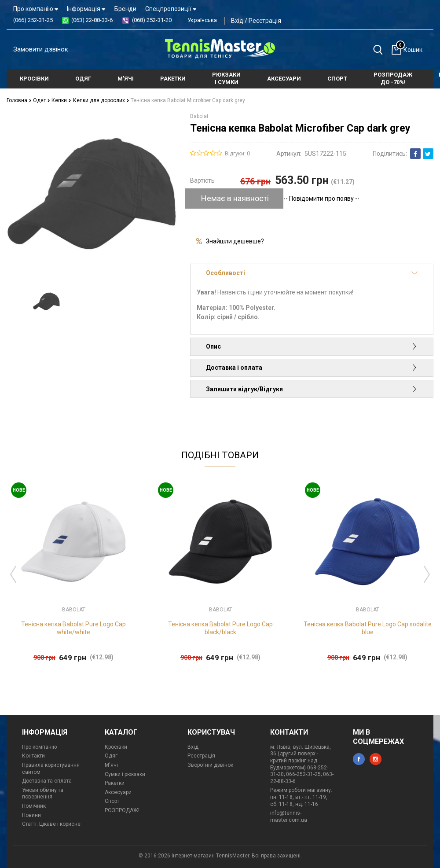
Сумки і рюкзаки (125, 774)
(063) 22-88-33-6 (92, 20)
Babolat (199, 116)
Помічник (34, 806)
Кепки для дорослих (101, 100)
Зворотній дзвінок (210, 765)
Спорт (112, 801)
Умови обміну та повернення (43, 794)
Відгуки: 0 (237, 153)
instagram (376, 759)
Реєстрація (265, 21)
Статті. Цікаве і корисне (51, 824)
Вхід (237, 21)
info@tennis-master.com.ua (289, 817)
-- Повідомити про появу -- (321, 199)
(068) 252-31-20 (152, 20)
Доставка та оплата (47, 781)
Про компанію (36, 9)
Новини (31, 815)
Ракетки (115, 783)
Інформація (86, 9)
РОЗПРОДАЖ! (122, 810)
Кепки (61, 100)
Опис (312, 346)
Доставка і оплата (312, 368)
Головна (19, 100)
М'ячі (111, 765)
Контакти (33, 756)
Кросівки (116, 747)
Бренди (125, 9)
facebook (359, 759)
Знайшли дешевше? (235, 241)
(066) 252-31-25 (33, 20)
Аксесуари (118, 792)
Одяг (42, 100)
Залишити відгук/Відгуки (312, 389)
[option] (46, 302)
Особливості (312, 273)
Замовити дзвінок (41, 49)
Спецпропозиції (171, 9)
